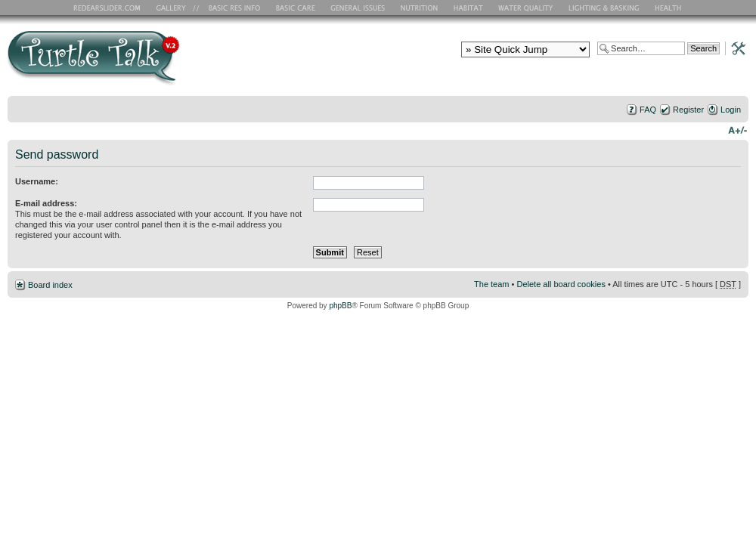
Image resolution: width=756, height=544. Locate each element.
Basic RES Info (231, 8)
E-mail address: (46, 203)
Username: (37, 181)
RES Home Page (110, 8)
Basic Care (295, 8)
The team (491, 284)
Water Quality (525, 8)
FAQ (648, 110)
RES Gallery (176, 8)
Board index (50, 285)
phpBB (340, 306)
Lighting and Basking (605, 8)
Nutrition (421, 8)
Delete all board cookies (561, 284)
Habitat (469, 8)
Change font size (737, 129)
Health (669, 8)
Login (731, 110)
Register (688, 110)
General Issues (359, 8)
